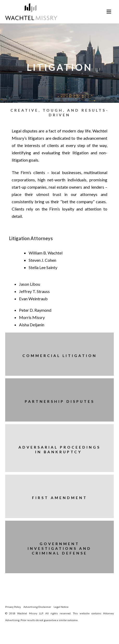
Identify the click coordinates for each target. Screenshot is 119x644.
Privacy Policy (13, 607)
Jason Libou (30, 284)
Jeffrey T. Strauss (34, 291)
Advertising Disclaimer (37, 607)
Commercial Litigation (60, 356)
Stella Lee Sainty (43, 267)
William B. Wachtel (46, 253)
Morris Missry (32, 317)
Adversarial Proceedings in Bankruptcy (59, 449)
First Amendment (60, 498)
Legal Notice (61, 607)
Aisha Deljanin (32, 325)
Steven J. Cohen (42, 260)
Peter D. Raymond (35, 310)
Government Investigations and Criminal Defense (59, 548)
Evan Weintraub (33, 299)
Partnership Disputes (60, 401)
